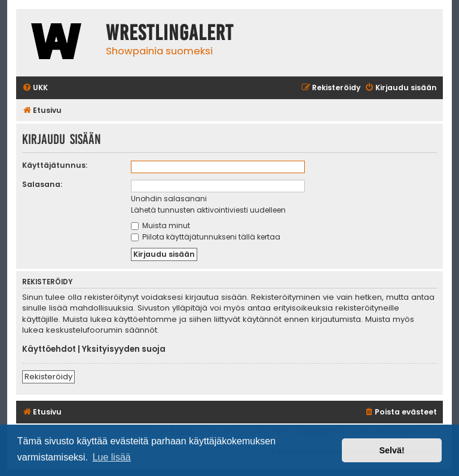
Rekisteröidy (48, 377)
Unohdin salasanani (169, 199)
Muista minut (160, 225)
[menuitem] (35, 88)
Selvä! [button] (391, 450)
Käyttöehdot (49, 349)
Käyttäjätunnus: (55, 165)
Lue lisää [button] (112, 457)
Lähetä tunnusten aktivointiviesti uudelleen (208, 210)
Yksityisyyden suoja (124, 349)
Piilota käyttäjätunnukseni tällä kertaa (206, 237)
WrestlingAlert (170, 33)
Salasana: (42, 184)
